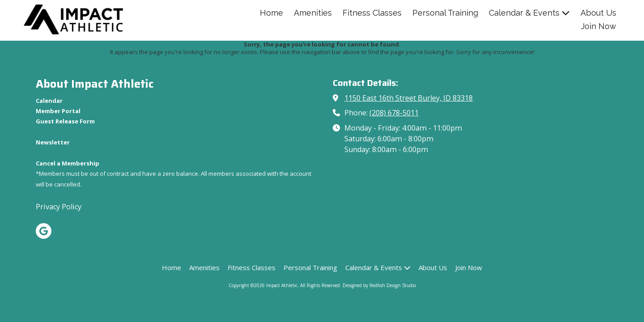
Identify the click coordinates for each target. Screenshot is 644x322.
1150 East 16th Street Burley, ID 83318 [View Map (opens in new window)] (409, 98)
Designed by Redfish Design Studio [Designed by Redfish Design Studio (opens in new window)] (379, 285)
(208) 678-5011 (394, 113)
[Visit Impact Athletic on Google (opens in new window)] (44, 231)
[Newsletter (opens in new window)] (53, 142)
